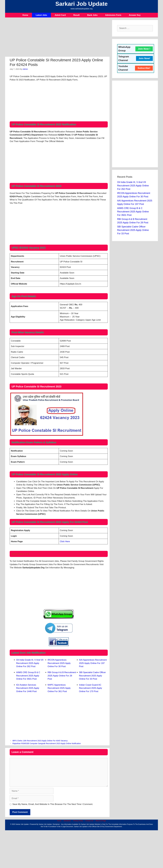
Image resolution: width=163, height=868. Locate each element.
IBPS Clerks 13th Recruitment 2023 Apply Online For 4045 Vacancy (40, 741)
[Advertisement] (57, 38)
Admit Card (60, 15)
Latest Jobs (41, 15)
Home (25, 15)
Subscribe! (144, 68)
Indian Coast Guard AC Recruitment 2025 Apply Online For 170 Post (91, 688)
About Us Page (101, 821)
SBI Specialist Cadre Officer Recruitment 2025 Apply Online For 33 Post (92, 676)
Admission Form (113, 15)
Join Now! (144, 58)
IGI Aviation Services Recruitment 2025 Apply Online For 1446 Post (28, 688)
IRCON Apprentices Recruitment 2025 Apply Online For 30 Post (59, 663)
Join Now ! (144, 49)
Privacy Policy (78, 821)
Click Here (65, 541)
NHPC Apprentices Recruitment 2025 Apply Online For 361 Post (59, 688)
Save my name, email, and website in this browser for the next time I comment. (53, 804)
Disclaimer (67, 821)
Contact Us (89, 821)
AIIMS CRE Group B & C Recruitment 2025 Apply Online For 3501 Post (28, 676)
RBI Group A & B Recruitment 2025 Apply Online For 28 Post (62, 676)
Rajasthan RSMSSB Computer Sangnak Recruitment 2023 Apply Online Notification (47, 743)
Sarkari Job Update (81, 4)
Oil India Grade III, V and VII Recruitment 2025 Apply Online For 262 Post (30, 663)
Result (76, 15)
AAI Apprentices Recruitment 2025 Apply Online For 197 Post (93, 663)
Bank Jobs (92, 15)
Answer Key (135, 15)
